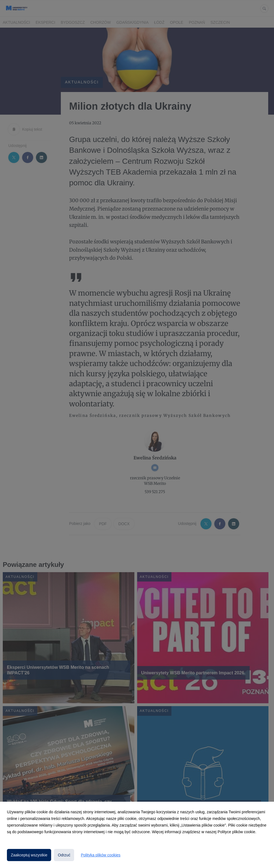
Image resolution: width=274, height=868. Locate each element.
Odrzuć (64, 855)
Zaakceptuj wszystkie (29, 855)
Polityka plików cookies (101, 855)
